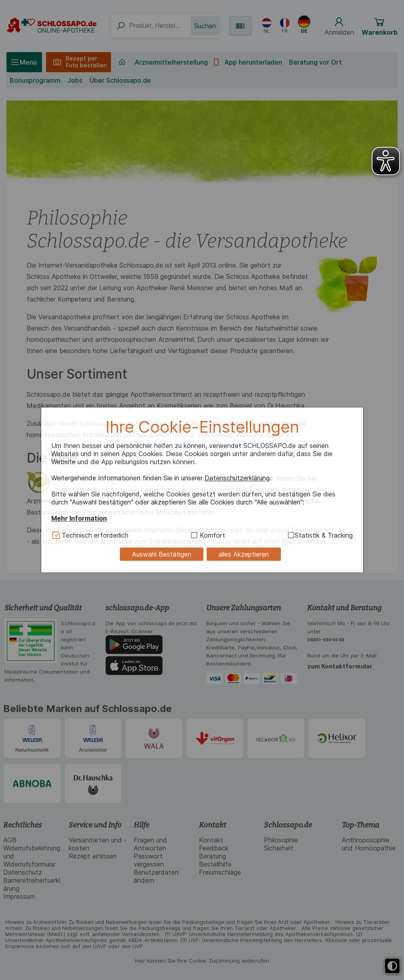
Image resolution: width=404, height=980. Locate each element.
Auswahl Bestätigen (162, 554)
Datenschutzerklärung (237, 478)
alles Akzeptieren (244, 554)
